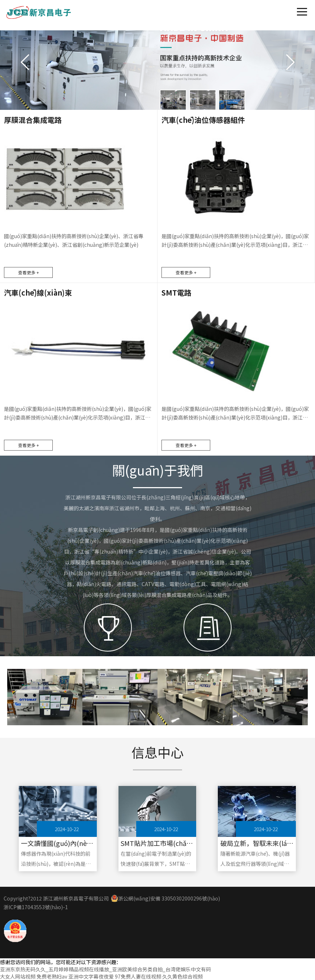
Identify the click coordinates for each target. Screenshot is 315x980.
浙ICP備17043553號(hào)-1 (36, 907)
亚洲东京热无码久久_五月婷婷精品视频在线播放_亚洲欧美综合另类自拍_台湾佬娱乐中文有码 (105, 969)
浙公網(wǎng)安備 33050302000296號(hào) (165, 898)
